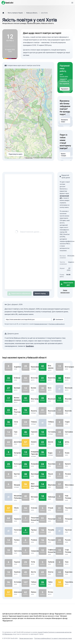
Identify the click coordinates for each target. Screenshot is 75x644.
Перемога (18, 519)
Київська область (32, 13)
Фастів (33, 572)
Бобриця (17, 378)
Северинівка (36, 551)
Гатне (16, 422)
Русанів (68, 540)
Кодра (50, 453)
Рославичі (52, 540)
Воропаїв (68, 411)
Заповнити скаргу (65, 121)
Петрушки (69, 519)
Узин (67, 562)
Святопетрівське (20, 551)
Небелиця (52, 497)
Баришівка (35, 367)
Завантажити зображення (19, 294)
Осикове (34, 508)
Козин (67, 453)
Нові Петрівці (68, 497)
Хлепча (51, 572)
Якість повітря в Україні (15, 13)
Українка (17, 572)
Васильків (69, 388)
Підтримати (65, 89)
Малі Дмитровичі (35, 485)
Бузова (34, 388)
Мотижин (34, 497)
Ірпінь (67, 442)
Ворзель (34, 411)
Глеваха (34, 422)
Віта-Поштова (17, 411)
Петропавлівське (54, 519)
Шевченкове (18, 592)
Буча (50, 388)
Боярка (68, 378)
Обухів (16, 508)
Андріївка (17, 367)
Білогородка (69, 367)
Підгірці (34, 530)
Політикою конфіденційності (57, 324)
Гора (16, 432)
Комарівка (35, 464)
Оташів (51, 508)
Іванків (51, 442)
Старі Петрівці (68, 551)
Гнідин (67, 422)
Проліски (68, 530)
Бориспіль (52, 378)
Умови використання (26, 638)
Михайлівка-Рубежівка (18, 497)
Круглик (17, 474)
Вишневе (68, 399)
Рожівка (34, 540)
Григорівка (69, 432)
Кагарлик (17, 453)
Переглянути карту (15, 154)
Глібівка (51, 422)
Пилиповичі (18, 530)
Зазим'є (34, 442)
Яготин (51, 592)
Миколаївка (69, 485)
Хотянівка (18, 582)
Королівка (52, 464)
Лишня (51, 474)
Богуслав (34, 378)
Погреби (51, 530)
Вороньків (52, 411)
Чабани (34, 582)
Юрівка (34, 592)
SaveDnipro (30, 346)
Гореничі (34, 432)
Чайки (50, 582)
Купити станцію (65, 155)
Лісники (68, 474)
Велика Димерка (17, 399)
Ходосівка (69, 572)
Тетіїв (33, 562)
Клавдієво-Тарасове (35, 453)
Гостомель (52, 432)
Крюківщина (36, 474)
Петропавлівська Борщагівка (37, 519)
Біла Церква (51, 367)
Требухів (51, 562)
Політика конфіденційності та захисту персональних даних (53, 638)
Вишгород (35, 399)
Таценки (17, 562)
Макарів (17, 485)
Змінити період (41, 294)
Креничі (68, 464)
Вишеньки (52, 399)
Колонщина (18, 464)
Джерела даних (29, 158)
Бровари (17, 388)
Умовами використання (41, 324)
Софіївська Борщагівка (52, 551)
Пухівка (17, 540)
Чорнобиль (69, 582)
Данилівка (18, 442)
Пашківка (68, 508)
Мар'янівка (52, 485)
